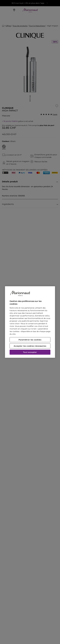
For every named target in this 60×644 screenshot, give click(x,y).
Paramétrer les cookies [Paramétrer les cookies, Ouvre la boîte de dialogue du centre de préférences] (30, 340)
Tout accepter (30, 352)
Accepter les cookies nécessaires (30, 346)
